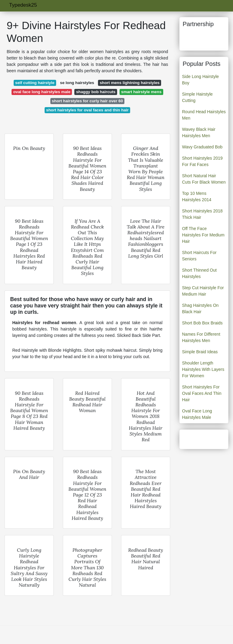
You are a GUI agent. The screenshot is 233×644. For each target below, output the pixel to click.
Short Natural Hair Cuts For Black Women (204, 179)
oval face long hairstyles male (42, 92)
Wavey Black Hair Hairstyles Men (199, 132)
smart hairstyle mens (141, 92)
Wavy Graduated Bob (202, 147)
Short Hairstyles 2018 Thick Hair (202, 214)
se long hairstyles (77, 83)
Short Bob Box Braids (202, 323)
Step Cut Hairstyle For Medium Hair (203, 291)
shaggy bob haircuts (96, 92)
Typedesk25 (23, 5)
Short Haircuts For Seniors (199, 256)
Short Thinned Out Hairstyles (199, 273)
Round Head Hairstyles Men (204, 115)
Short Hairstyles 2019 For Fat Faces (202, 161)
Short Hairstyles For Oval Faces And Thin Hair (202, 393)
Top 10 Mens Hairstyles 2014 (197, 197)
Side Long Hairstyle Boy (200, 80)
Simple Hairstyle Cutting (197, 97)
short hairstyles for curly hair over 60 (87, 101)
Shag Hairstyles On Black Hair (200, 308)
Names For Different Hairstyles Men (201, 337)
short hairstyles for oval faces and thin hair (87, 110)
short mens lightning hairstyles (130, 83)
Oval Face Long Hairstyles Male (197, 414)
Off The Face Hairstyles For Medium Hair (203, 235)
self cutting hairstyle (35, 83)
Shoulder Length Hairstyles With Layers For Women (203, 369)
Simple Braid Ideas (200, 352)
